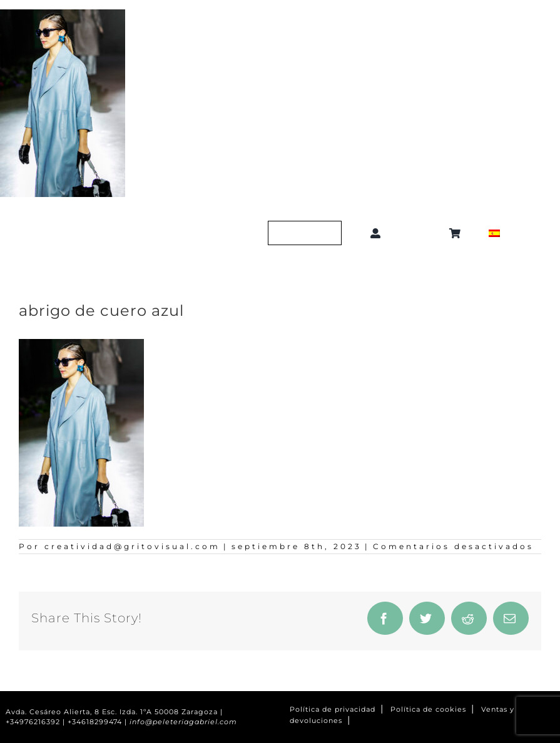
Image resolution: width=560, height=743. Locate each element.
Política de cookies (428, 710)
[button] (417, 233)
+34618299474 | (99, 722)
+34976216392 (33, 722)
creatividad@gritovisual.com (132, 546)
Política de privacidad (333, 710)
